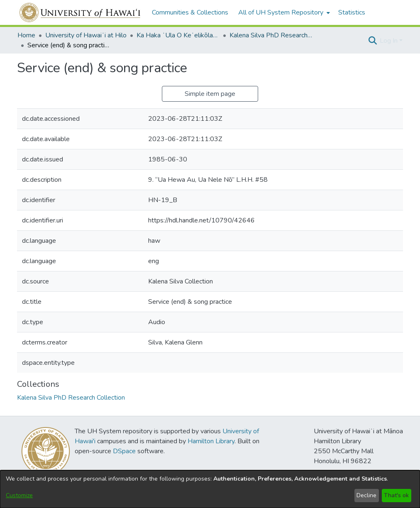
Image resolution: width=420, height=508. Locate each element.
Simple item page (210, 94)
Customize (19, 495)
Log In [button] (389, 41)
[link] (71, 398)
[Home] (80, 12)
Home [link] (26, 35)
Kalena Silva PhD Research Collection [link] (271, 35)
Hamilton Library (211, 441)
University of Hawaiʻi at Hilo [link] (86, 35)
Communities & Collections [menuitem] (190, 12)
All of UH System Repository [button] (281, 12)
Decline (366, 495)
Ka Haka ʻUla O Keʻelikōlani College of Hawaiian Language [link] (178, 35)
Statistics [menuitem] (352, 12)
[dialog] (210, 489)
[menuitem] (283, 12)
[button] (372, 41)
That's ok (396, 495)
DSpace (124, 451)
